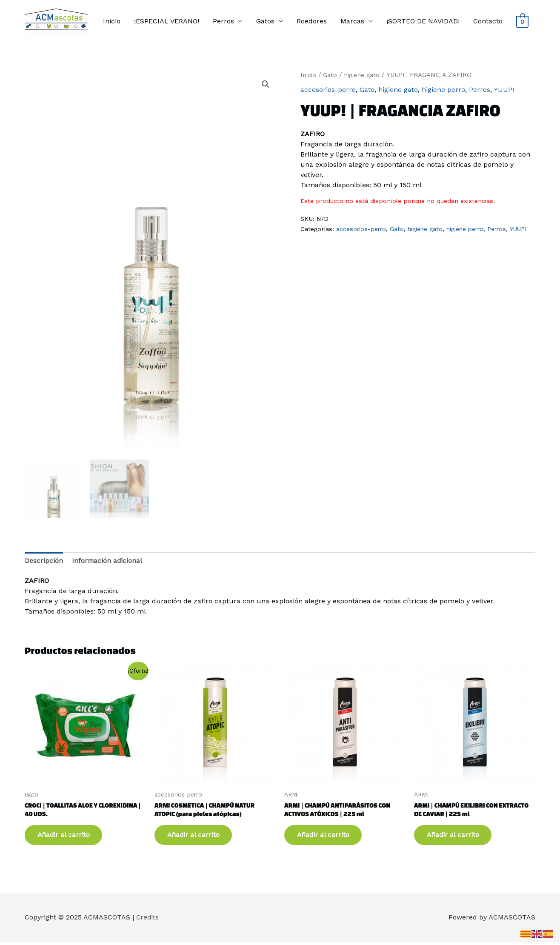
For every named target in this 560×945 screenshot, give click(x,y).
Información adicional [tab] (108, 561)
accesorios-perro (328, 90)
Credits (148, 920)
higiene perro (443, 90)
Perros (223, 21)
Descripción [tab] (44, 561)
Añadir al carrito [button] (67, 837)
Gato (330, 75)
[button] (266, 84)
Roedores (312, 21)
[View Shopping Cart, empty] (522, 21)
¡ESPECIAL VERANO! (167, 21)
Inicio (112, 21)
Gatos (265, 21)
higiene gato (362, 75)
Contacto (488, 21)
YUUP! (504, 90)
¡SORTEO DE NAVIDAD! (423, 21)
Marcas (352, 21)
